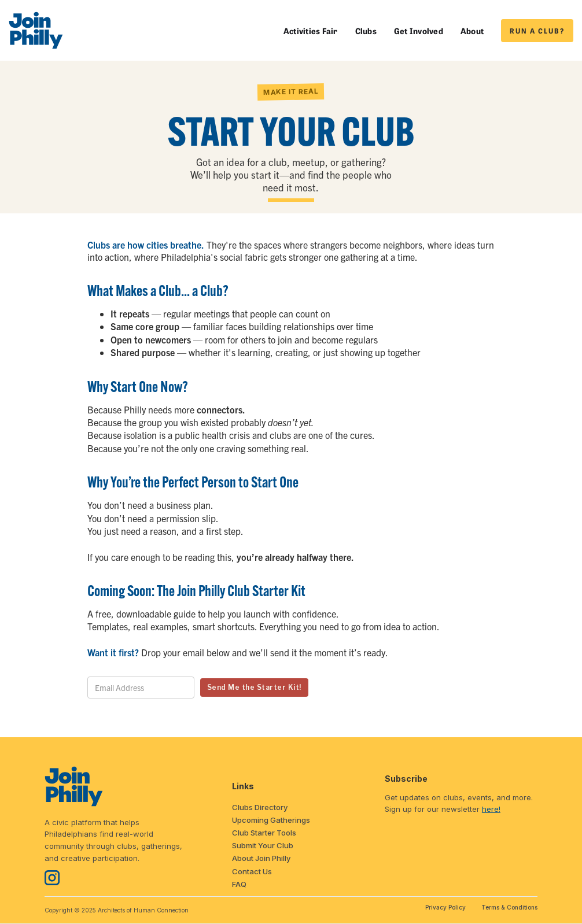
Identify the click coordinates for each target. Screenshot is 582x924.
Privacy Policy (445, 907)
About (472, 31)
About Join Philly (261, 858)
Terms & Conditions (509, 907)
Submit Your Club (263, 845)
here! (491, 809)
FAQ (239, 884)
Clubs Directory (260, 807)
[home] (36, 30)
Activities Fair (311, 31)
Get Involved (419, 31)
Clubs (366, 31)
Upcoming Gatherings (271, 820)
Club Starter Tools (264, 833)
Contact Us (252, 871)
